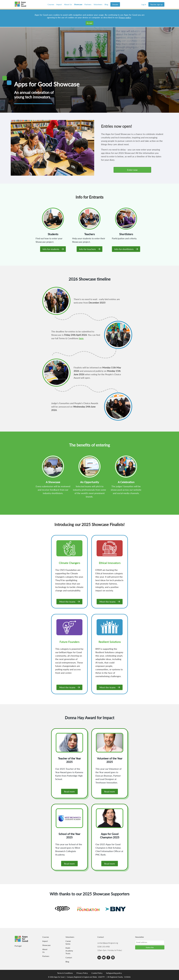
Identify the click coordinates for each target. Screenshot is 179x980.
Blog (106, 4)
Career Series (68, 942)
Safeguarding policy (114, 973)
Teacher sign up (156, 4)
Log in (144, 4)
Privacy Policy (82, 973)
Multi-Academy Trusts (68, 951)
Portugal (18, 946)
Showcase (78, 4)
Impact (59, 4)
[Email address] (150, 942)
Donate (115, 4)
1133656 (127, 977)
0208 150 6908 (103, 947)
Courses (51, 4)
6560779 (101, 977)
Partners (88, 4)
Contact (68, 957)
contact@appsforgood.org (108, 943)
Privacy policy (125, 17)
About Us (68, 4)
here (81, 338)
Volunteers (98, 4)
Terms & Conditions (65, 973)
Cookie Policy (97, 973)
